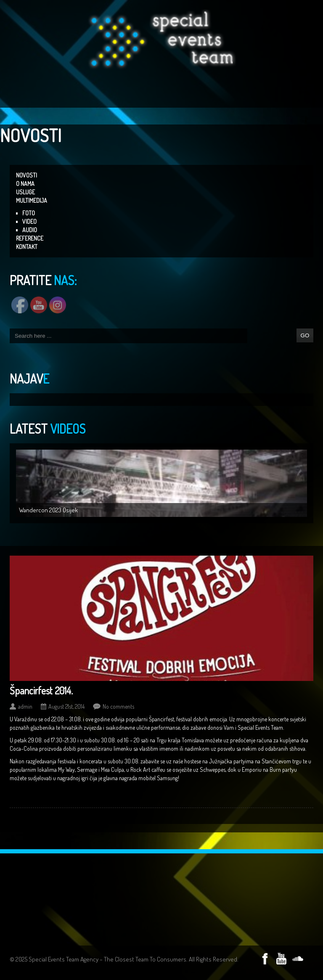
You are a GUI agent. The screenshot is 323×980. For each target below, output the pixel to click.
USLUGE (25, 192)
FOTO (29, 213)
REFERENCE (30, 238)
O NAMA (25, 184)
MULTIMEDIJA (32, 200)
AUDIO (30, 230)
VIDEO (29, 221)
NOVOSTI (26, 175)
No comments (118, 706)
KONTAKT (27, 247)
